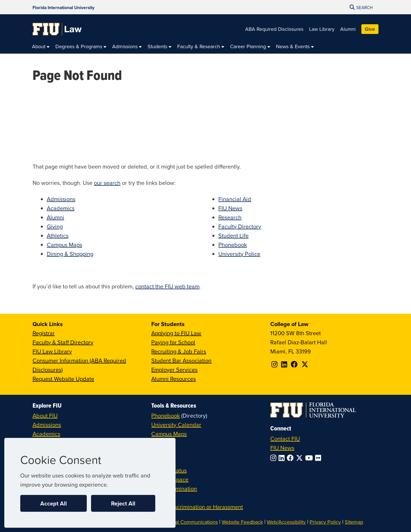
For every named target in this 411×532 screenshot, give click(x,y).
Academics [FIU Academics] (46, 434)
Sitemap (354, 522)
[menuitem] (41, 47)
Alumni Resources (174, 379)
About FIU (45, 415)
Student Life (233, 235)
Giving (55, 226)
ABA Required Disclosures (274, 29)
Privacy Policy (325, 522)
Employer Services (174, 370)
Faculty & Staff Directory (63, 342)
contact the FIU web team (167, 286)
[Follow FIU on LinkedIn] (283, 458)
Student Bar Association (181, 360)
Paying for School (173, 342)
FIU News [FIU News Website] (282, 448)
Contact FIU (285, 439)
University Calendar (176, 425)
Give (370, 29)
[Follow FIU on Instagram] (274, 458)
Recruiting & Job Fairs (179, 351)
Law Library (322, 29)
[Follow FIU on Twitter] (301, 458)
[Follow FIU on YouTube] (310, 458)
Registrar (44, 333)
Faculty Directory (240, 226)
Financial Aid (235, 199)
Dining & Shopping (70, 254)
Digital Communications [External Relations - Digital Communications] (191, 522)
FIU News (230, 208)
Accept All (54, 503)
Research (230, 217)
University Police (239, 254)
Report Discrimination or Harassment (197, 507)
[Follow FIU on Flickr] (319, 458)
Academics (61, 208)
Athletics (58, 235)
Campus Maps (65, 245)
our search (107, 183)
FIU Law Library (52, 351)
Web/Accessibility (286, 522)
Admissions (61, 199)
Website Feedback (242, 522)
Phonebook (233, 245)
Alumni (348, 29)
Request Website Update (63, 379)
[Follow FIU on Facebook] (291, 458)
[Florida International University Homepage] (64, 7)
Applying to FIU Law (176, 333)
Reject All (123, 503)
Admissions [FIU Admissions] (47, 425)
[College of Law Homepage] (57, 29)
